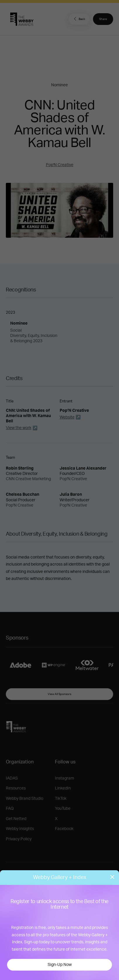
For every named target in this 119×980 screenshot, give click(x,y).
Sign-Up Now (60, 965)
